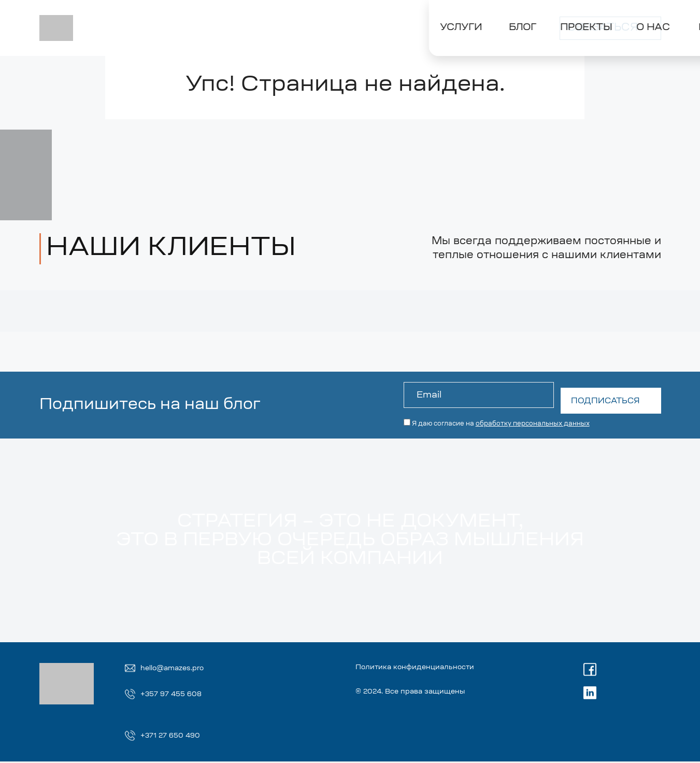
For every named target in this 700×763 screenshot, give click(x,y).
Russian (464, 20)
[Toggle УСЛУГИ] (92, 45)
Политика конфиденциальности (455, 668)
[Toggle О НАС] (298, 45)
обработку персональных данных (531, 418)
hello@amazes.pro (180, 668)
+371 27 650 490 (176, 737)
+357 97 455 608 (177, 695)
